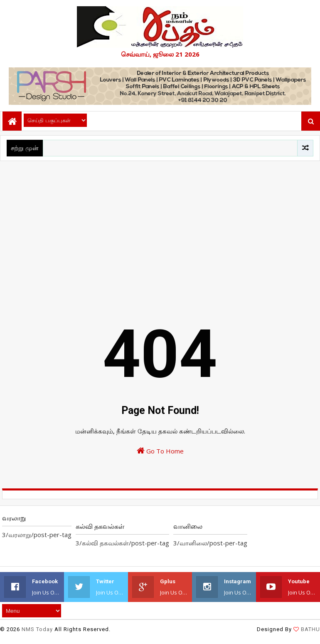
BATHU (310, 629)
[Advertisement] (160, 223)
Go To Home (160, 451)
